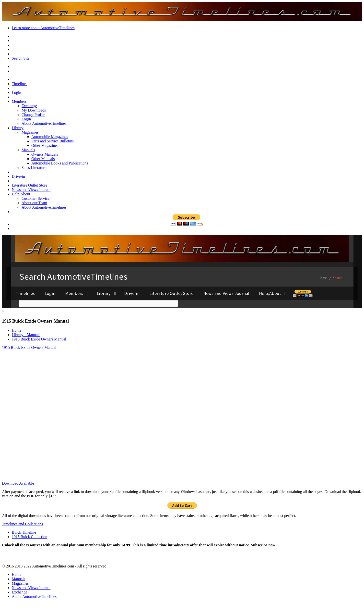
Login (16, 93)
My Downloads (34, 110)
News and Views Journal (31, 190)
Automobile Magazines (50, 137)
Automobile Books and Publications (60, 163)
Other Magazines (45, 145)
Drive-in (18, 176)
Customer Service (35, 198)
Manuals (28, 150)
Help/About (21, 194)
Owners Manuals (45, 154)
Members (19, 101)
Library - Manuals (26, 335)
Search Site (21, 58)
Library (18, 128)
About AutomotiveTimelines (44, 123)
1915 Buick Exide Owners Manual (39, 339)
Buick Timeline (24, 532)
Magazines (30, 132)
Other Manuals (43, 159)
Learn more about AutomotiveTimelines (43, 28)
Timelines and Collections (22, 524)
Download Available (18, 483)
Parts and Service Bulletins (53, 141)
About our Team (34, 203)
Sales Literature (34, 168)
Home (17, 330)
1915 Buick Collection (29, 537)
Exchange (29, 106)
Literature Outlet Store (29, 185)
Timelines (19, 84)
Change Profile (33, 115)
